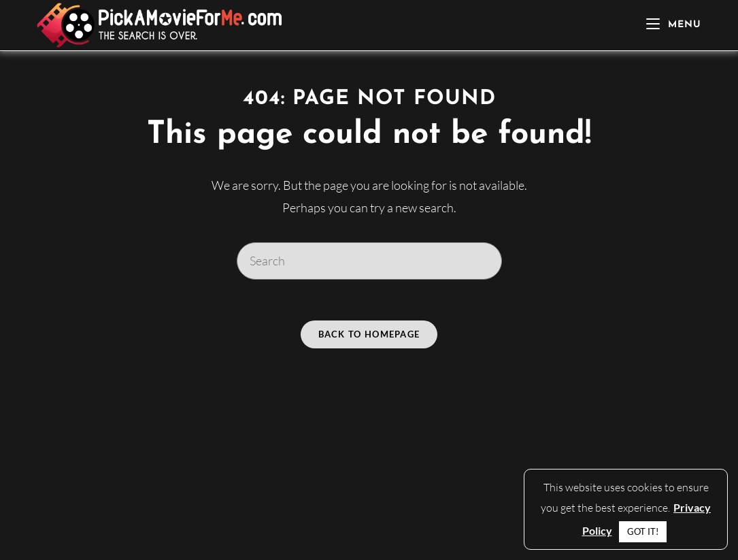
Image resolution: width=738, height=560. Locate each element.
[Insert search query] (369, 261)
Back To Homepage (369, 334)
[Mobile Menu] (674, 25)
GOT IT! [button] (643, 531)
